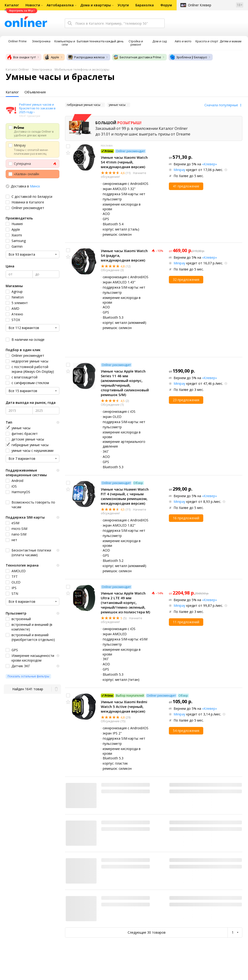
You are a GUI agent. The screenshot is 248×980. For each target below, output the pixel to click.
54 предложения (186, 731)
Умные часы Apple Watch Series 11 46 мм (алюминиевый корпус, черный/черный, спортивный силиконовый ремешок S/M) (125, 383)
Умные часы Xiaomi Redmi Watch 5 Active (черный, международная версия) (124, 706)
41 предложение (186, 186)
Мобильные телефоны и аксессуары (82, 69)
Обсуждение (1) (112, 405)
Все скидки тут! (21, 57)
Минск (35, 186)
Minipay (179, 170)
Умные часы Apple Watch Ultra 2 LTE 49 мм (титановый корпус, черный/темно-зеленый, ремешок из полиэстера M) (125, 603)
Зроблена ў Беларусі (188, 57)
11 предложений (186, 622)
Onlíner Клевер (200, 5)
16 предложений (186, 518)
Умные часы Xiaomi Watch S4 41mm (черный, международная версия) (124, 162)
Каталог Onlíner (17, 69)
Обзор (138, 483)
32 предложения (186, 280)
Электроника (42, 69)
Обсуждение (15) (113, 721)
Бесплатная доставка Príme (137, 57)
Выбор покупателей (130, 696)
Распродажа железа (86, 57)
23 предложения (186, 400)
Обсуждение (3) (112, 270)
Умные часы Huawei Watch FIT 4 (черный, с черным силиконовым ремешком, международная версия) (125, 496)
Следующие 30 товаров (147, 932)
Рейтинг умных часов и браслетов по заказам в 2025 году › (37, 108)
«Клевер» (209, 164)
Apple (52, 57)
